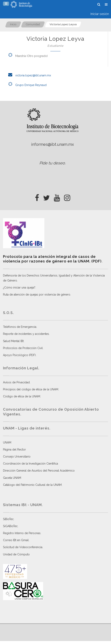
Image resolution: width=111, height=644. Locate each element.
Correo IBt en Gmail (16, 540)
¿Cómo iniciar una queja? (19, 288)
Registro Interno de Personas (22, 533)
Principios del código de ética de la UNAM (31, 389)
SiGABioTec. (11, 526)
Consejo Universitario (17, 457)
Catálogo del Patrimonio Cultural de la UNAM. (33, 485)
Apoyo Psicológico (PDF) (19, 355)
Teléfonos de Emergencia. (20, 327)
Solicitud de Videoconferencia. (23, 547)
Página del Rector (14, 450)
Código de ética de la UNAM (22, 396)
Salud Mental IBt (13, 341)
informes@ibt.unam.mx (52, 144)
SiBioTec (8, 519)
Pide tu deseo (52, 163)
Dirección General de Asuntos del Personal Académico (39, 471)
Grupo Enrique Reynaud (26, 85)
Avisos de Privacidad (16, 382)
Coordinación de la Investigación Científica (31, 464)
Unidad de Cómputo (16, 554)
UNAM (7, 442)
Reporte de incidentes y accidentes (26, 334)
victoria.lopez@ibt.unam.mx (29, 75)
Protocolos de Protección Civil (23, 348)
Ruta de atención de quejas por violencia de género (37, 295)
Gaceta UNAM (12, 478)
